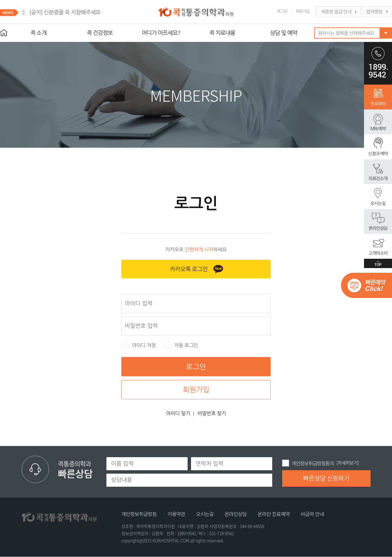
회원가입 (303, 11)
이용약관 (176, 514)
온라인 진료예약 (274, 514)
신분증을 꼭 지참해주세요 (65, 12)
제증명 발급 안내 (336, 12)
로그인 (282, 11)
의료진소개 (378, 179)
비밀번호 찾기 (212, 413)
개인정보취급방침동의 (313, 463)
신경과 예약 (378, 154)
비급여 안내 (312, 514)
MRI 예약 (378, 129)
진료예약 (378, 104)
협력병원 (374, 12)
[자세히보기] (348, 463)
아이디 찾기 (178, 413)
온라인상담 (378, 228)
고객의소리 (378, 253)
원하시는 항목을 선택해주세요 (346, 33)
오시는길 (378, 203)
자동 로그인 (181, 346)
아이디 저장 (139, 346)
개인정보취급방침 (139, 514)
